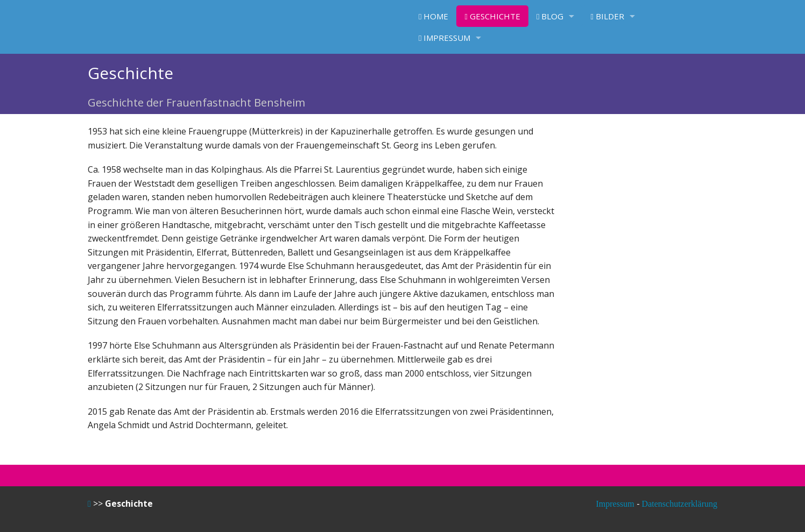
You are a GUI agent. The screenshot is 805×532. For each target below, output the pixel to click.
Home (433, 16)
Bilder (607, 16)
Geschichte (492, 16)
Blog (550, 16)
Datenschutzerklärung (680, 504)
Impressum (444, 38)
